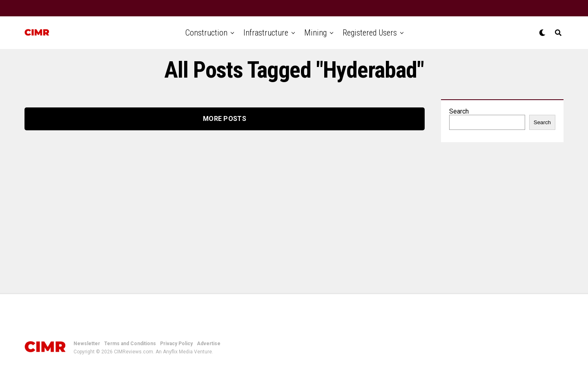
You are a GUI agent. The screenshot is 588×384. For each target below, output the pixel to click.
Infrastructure (266, 33)
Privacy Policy (176, 344)
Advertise (209, 344)
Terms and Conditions (130, 344)
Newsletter (87, 344)
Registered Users (370, 33)
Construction (206, 33)
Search (459, 111)
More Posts (225, 119)
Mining (315, 33)
